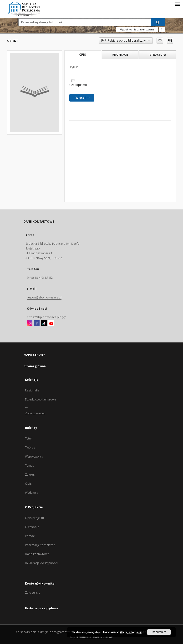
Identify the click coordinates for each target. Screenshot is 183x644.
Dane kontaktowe (37, 554)
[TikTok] (44, 323)
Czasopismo (78, 85)
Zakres (30, 475)
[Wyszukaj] (158, 22)
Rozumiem (159, 632)
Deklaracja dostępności (41, 563)
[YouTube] (51, 323)
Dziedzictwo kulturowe (41, 399)
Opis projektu (35, 518)
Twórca (30, 447)
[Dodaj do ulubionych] (160, 41)
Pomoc (30, 536)
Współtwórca (34, 456)
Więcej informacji (131, 632)
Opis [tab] (83, 55)
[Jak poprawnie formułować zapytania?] (162, 29)
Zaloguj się (33, 593)
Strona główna (35, 366)
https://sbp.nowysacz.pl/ (46, 317)
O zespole (32, 527)
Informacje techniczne (40, 545)
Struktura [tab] (158, 55)
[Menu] (178, 4)
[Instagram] (30, 323)
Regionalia (32, 390)
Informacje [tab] (120, 55)
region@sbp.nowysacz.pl (44, 297)
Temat (29, 466)
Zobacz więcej (35, 413)
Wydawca (32, 493)
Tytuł (28, 438)
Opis (28, 484)
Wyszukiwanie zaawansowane (137, 29)
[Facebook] (37, 323)
